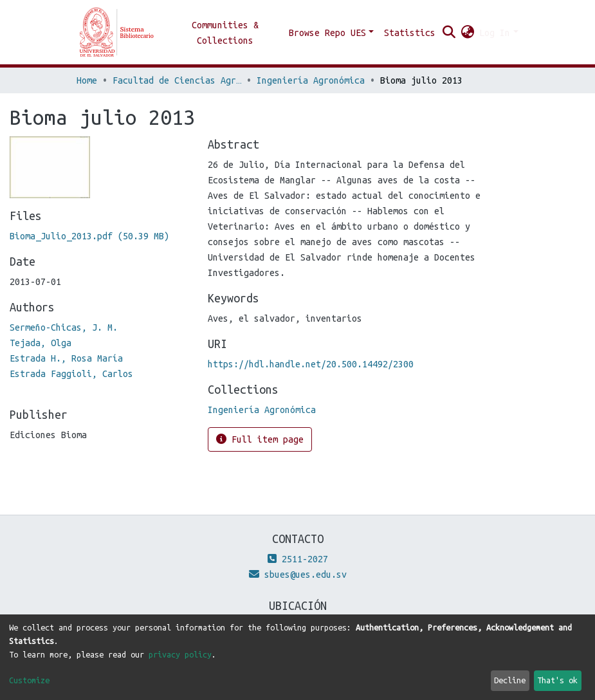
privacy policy (180, 654)
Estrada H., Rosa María (66, 358)
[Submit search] (449, 33)
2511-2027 (298, 559)
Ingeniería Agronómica (311, 80)
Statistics (410, 33)
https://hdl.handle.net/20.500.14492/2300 (311, 364)
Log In (495, 33)
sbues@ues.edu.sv (298, 575)
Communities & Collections (225, 33)
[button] (467, 33)
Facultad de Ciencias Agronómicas (177, 80)
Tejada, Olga (41, 343)
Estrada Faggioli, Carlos (71, 374)
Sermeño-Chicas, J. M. (64, 327)
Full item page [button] (260, 439)
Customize (29, 680)
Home (87, 80)
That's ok (557, 680)
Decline (510, 680)
